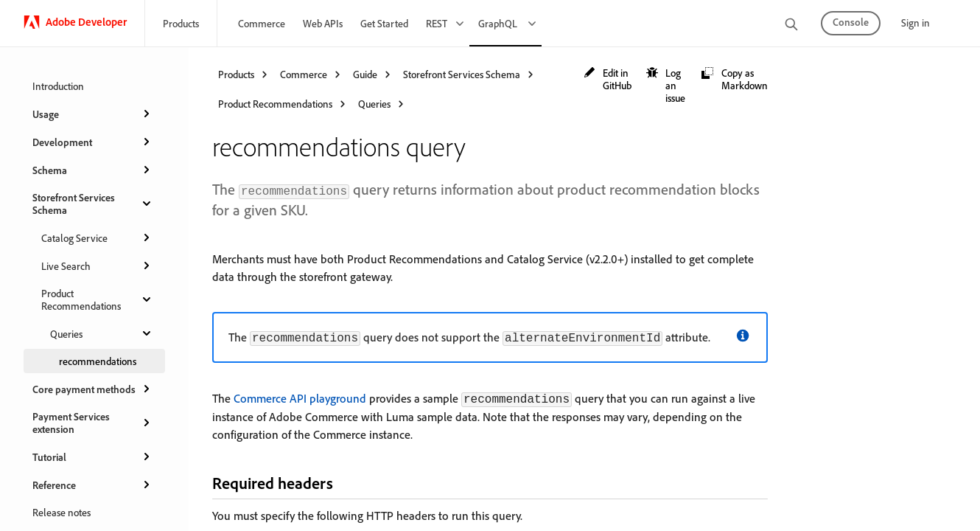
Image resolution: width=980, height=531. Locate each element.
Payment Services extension (93, 423)
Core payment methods (93, 389)
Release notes (62, 512)
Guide (365, 74)
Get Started (384, 23)
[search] (791, 25)
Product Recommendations (97, 299)
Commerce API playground (300, 398)
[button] (608, 79)
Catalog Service (97, 237)
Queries (102, 333)
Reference (93, 485)
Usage (93, 114)
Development (93, 142)
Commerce (262, 23)
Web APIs (323, 23)
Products (181, 23)
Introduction (58, 86)
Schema (93, 170)
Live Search (97, 265)
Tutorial (93, 457)
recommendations (98, 361)
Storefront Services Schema (93, 204)
